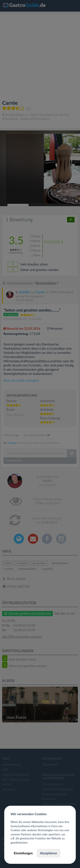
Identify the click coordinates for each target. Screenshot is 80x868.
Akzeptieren (48, 853)
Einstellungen (23, 853)
